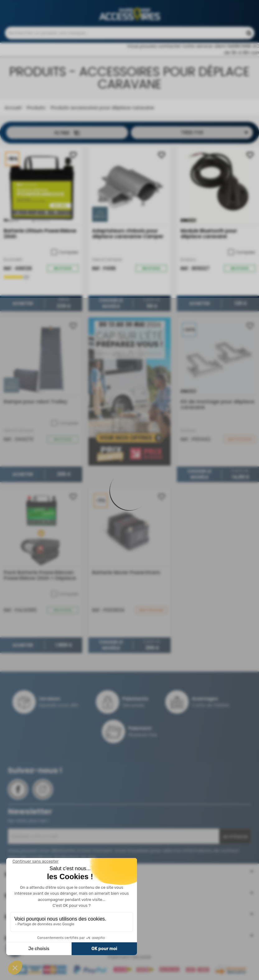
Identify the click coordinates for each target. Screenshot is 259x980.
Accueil (13, 111)
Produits (35, 111)
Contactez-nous (141, 6)
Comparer (65, 256)
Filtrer (67, 136)
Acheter (23, 307)
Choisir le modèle (111, 307)
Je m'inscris (235, 840)
